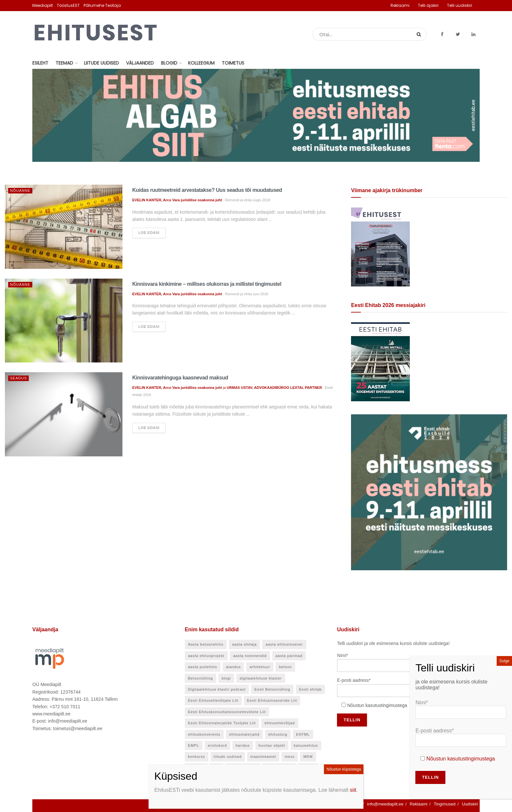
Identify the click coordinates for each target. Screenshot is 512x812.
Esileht (40, 63)
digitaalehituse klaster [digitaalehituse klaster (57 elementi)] (261, 678)
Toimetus (233, 63)
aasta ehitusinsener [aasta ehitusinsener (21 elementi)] (284, 644)
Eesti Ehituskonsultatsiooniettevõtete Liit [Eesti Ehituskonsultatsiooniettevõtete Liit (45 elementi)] (227, 712)
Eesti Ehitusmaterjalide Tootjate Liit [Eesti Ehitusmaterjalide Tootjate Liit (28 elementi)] (222, 723)
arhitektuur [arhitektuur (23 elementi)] (260, 667)
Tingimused (445, 804)
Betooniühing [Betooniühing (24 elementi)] (200, 678)
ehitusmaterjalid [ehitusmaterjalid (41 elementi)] (244, 734)
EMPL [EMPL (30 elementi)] (194, 745)
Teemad (64, 63)
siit (353, 790)
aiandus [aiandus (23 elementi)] (233, 667)
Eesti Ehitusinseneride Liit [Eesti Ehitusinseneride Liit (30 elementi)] (272, 700)
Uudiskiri (470, 804)
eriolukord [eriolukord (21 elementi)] (217, 745)
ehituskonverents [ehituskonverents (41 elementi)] (204, 734)
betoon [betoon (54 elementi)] (285, 667)
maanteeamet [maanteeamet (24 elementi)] (263, 757)
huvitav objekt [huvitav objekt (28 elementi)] (272, 745)
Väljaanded (140, 63)
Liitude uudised (101, 63)
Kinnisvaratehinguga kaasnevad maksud (180, 378)
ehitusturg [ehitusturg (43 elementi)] (278, 734)
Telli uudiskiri (460, 5)
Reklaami (400, 5)
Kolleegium (201, 63)
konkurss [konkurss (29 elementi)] (197, 757)
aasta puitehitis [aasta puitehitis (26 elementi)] (203, 667)
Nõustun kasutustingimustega (377, 705)
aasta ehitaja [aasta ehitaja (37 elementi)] (244, 644)
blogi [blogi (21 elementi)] (226, 678)
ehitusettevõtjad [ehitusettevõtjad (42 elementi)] (280, 723)
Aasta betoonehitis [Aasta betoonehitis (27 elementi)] (206, 644)
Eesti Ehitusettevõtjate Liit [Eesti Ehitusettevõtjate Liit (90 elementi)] (213, 700)
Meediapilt (43, 5)
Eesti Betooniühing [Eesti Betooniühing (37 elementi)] (272, 689)
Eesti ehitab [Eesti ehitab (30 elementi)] (310, 689)
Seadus (18, 378)
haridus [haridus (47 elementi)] (243, 745)
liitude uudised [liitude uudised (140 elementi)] (228, 757)
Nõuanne (20, 191)
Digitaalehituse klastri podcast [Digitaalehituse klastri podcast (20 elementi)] (217, 689)
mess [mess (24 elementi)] (290, 757)
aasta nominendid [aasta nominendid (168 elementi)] (250, 656)
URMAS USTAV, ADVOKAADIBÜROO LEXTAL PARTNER (274, 388)
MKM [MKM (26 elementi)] (308, 757)
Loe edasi (149, 233)
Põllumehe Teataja (102, 5)
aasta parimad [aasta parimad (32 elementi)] (289, 656)
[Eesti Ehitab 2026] (380, 361)
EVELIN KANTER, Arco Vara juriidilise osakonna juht (177, 200)
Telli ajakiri (428, 5)
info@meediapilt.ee (385, 804)
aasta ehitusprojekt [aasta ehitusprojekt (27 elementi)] (206, 656)
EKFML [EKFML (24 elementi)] (303, 734)
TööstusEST (68, 5)
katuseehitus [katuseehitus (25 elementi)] (306, 745)
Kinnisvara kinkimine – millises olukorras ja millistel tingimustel (207, 284)
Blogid (169, 63)
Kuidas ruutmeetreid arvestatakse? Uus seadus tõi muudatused (207, 190)
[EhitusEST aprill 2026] (380, 247)
